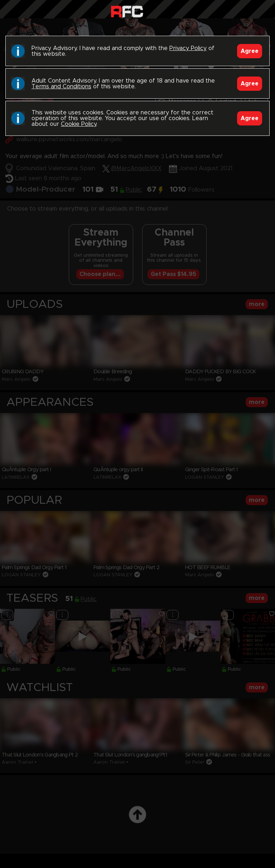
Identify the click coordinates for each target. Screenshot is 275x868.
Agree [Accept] (250, 51)
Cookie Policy (79, 124)
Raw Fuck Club (127, 11)
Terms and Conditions (61, 87)
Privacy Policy (188, 48)
